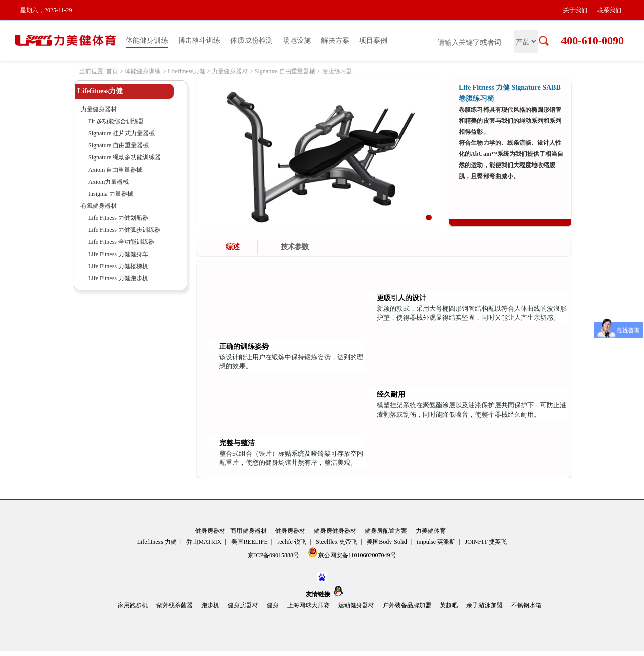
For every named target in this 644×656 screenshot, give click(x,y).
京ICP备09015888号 (274, 555)
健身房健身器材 (335, 531)
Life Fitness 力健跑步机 (118, 278)
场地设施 (297, 40)
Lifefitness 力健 (157, 542)
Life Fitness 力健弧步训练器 (124, 230)
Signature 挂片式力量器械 (122, 133)
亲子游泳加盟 (485, 605)
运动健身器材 (356, 605)
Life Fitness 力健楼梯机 (118, 266)
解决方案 (335, 40)
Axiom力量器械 (108, 182)
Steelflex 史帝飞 (337, 542)
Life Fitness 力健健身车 (118, 254)
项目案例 (373, 40)
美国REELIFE (250, 542)
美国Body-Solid (387, 542)
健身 (273, 605)
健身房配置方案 (386, 531)
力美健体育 (431, 531)
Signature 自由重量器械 (285, 71)
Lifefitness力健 (186, 71)
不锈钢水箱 (526, 605)
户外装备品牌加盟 (407, 605)
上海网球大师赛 (308, 605)
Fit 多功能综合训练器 (116, 121)
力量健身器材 (230, 71)
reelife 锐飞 (292, 542)
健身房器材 (210, 531)
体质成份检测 (252, 40)
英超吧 (449, 605)
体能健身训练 (147, 40)
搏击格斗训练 (199, 40)
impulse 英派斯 (436, 542)
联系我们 (609, 10)
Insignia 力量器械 (111, 194)
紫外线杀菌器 (175, 605)
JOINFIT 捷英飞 (486, 542)
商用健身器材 (249, 531)
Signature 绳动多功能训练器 (125, 157)
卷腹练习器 (337, 71)
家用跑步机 (133, 605)
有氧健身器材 (99, 206)
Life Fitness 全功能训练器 (121, 242)
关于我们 (575, 10)
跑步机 (210, 605)
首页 (112, 71)
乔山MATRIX (204, 542)
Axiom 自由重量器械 (115, 170)
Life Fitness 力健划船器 (118, 218)
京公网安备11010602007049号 (352, 553)
